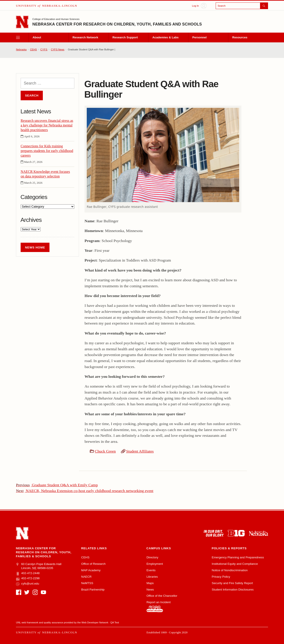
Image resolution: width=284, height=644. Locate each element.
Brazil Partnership (93, 590)
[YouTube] (43, 592)
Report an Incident (159, 607)
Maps (150, 583)
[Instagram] (35, 592)
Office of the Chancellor (162, 596)
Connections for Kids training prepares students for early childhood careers (47, 151)
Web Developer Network (95, 622)
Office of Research (93, 564)
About (37, 37)
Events (151, 570)
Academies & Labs (166, 37)
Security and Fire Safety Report (232, 583)
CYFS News (58, 49)
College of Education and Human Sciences (56, 19)
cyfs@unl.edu (28, 584)
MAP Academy (91, 570)
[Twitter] (27, 592)
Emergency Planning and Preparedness (238, 557)
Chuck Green (105, 451)
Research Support (125, 37)
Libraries (152, 577)
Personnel (199, 37)
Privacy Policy (221, 577)
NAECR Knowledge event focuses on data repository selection (45, 174)
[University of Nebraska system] (258, 533)
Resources (240, 37)
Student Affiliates (140, 451)
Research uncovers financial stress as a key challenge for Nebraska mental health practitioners (47, 125)
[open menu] (22, 37)
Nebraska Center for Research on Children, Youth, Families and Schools (117, 24)
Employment (155, 564)
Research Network (85, 37)
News (150, 590)
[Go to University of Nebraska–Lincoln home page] (22, 22)
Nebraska (21, 49)
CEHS (33, 49)
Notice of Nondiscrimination (230, 570)
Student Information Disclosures (233, 590)
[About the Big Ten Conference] (236, 533)
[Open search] (242, 6)
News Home (35, 247)
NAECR (86, 577)
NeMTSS (87, 583)
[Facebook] (19, 592)
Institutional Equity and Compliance (235, 564)
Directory (152, 557)
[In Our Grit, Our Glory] (214, 533)
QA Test (115, 622)
